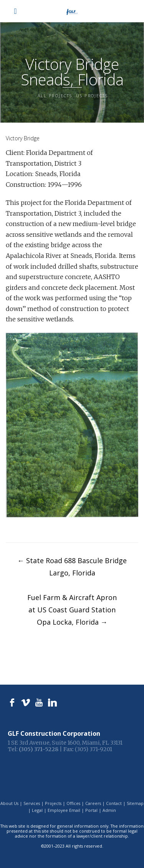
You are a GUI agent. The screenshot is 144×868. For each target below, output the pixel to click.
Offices (73, 803)
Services (32, 803)
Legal (37, 810)
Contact (114, 803)
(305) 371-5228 (39, 749)
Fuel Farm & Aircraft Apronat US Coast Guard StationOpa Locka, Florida (72, 610)
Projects (53, 803)
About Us (9, 803)
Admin (109, 810)
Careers (93, 803)
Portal (91, 810)
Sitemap (135, 803)
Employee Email (64, 810)
